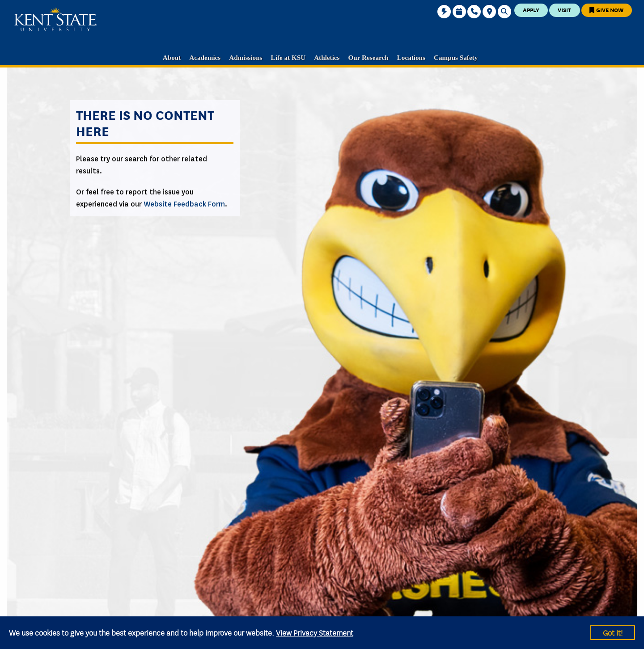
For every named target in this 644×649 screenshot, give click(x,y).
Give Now (606, 10)
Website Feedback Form (184, 204)
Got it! (613, 632)
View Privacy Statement (315, 632)
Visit (564, 10)
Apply (531, 10)
